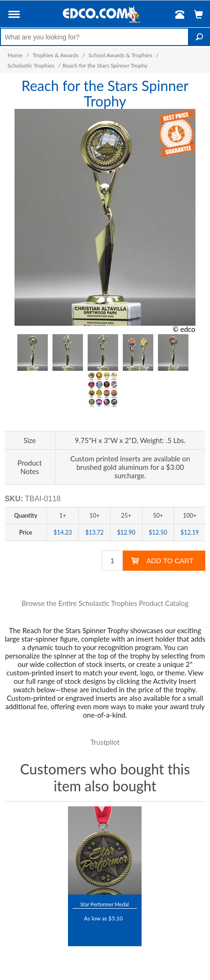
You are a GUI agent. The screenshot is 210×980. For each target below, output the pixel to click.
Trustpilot (105, 742)
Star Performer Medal (104, 904)
